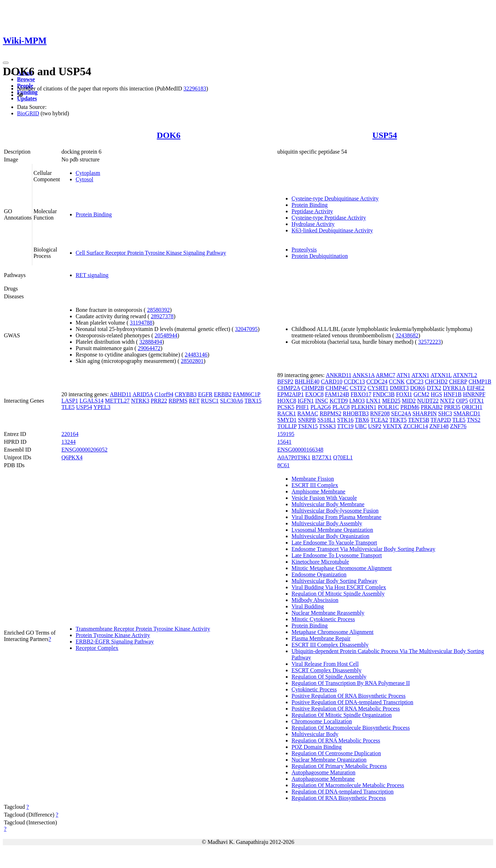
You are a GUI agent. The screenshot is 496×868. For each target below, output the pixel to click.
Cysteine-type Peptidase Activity (329, 218)
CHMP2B (313, 388)
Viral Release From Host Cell (325, 664)
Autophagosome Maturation (323, 772)
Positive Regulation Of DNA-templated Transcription (352, 702)
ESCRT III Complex (315, 485)
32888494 (151, 342)
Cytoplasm (88, 173)
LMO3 (357, 401)
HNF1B (453, 394)
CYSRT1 (378, 388)
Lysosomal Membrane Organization (332, 530)
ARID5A (143, 394)
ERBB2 (223, 394)
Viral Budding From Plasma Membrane (336, 517)
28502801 (192, 361)
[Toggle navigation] (6, 63)
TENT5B (419, 420)
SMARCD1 (467, 413)
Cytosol (85, 179)
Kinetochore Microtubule (320, 562)
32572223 (430, 342)
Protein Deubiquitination (320, 256)
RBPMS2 (330, 413)
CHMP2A (289, 388)
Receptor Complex (97, 648)
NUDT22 (428, 401)
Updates (27, 98)
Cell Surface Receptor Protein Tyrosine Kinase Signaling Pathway (151, 253)
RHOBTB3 (356, 413)
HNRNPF (474, 394)
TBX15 (253, 401)
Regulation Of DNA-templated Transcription (343, 792)
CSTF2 (358, 388)
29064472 (149, 348)
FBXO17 (361, 394)
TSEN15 (308, 426)
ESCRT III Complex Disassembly (330, 645)
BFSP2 (285, 382)
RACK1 (287, 413)
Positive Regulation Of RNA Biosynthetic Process (348, 696)
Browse (26, 79)
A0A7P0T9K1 (294, 457)
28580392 (158, 310)
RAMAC (308, 413)
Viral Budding (308, 606)
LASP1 (70, 401)
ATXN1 (421, 375)
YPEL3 (102, 407)
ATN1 (403, 375)
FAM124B (337, 394)
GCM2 (421, 394)
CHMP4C (337, 388)
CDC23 (415, 382)
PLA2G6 (321, 407)
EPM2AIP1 (291, 394)
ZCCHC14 (416, 426)
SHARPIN (425, 413)
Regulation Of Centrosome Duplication (336, 753)
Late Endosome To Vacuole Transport (334, 543)
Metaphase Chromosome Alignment (333, 632)
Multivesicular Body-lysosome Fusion (335, 511)
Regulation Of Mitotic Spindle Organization (342, 715)
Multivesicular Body (315, 734)
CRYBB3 (186, 394)
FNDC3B (384, 394)
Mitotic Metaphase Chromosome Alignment (342, 568)
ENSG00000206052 (85, 450)
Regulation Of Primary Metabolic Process (339, 766)
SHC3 (445, 413)
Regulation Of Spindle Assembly (329, 677)
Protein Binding (94, 214)
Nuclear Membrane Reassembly (328, 613)
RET (194, 401)
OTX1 (477, 401)
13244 (69, 442)
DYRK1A (454, 388)
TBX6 (362, 420)
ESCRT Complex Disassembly (326, 670)
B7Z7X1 (322, 457)
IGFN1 (306, 401)
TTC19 (345, 426)
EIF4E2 (476, 388)
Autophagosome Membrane (323, 779)
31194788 (141, 323)
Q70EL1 (343, 457)
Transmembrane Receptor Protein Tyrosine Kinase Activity (143, 629)
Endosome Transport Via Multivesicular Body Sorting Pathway (363, 549)
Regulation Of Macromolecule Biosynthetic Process (351, 728)
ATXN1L (441, 375)
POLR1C (388, 407)
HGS (436, 394)
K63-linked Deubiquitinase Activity (332, 230)
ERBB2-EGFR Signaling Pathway (115, 642)
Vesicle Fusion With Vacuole (324, 498)
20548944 (166, 335)
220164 (70, 434)
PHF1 (302, 407)
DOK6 (169, 135)
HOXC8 (287, 401)
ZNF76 (458, 426)
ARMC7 (385, 375)
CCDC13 (354, 382)
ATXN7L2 (465, 375)
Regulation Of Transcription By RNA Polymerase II (351, 683)
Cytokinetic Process (314, 689)
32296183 (195, 89)
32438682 (407, 335)
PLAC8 (341, 407)
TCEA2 (379, 420)
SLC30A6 (232, 401)
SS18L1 (327, 420)
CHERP (458, 382)
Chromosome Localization (322, 721)
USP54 (385, 135)
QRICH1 (472, 407)
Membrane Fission (313, 479)
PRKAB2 (432, 407)
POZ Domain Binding (317, 747)
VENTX (392, 426)
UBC (361, 426)
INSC (322, 401)
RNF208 (380, 413)
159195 (286, 434)
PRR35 (452, 407)
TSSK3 (328, 426)
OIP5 (462, 401)
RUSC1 (210, 401)
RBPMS (178, 401)
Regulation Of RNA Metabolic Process (336, 740)
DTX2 (434, 388)
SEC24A (401, 413)
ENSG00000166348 (300, 450)
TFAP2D (441, 420)
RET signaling (92, 275)
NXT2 (447, 401)
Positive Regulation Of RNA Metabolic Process (346, 709)
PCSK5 (286, 407)
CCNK (397, 382)
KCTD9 (339, 401)
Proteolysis (304, 250)
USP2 (375, 426)
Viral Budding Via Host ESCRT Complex (339, 587)
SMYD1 (287, 420)
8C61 (284, 465)
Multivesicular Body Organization (330, 536)
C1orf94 (164, 394)
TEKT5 (398, 420)
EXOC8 (315, 394)
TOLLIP (287, 426)
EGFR (205, 394)
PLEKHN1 (364, 407)
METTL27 (117, 401)
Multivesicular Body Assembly (327, 523)
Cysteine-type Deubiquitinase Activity (335, 198)
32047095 (246, 329)
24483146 (196, 355)
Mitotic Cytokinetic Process (323, 619)
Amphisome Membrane (318, 491)
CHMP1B (480, 382)
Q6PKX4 (72, 457)
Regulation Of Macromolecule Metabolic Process (348, 785)
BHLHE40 (307, 382)
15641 (284, 442)
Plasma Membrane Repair (321, 638)
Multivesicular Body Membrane (328, 504)
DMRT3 (399, 388)
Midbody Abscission (315, 600)
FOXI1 (404, 394)
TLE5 (68, 407)
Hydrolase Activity (313, 224)
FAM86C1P (246, 394)
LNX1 (373, 401)
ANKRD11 (338, 375)
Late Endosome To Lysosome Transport (337, 555)
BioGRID (28, 113)
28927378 (162, 316)
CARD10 (332, 382)
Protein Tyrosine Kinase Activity (113, 635)
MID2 (409, 401)
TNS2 (474, 420)
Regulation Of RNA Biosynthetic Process (339, 798)
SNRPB (307, 420)
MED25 (391, 401)
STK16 (345, 420)
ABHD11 (121, 394)
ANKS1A (364, 375)
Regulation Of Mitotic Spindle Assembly (338, 594)
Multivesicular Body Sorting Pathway (334, 581)
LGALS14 (92, 401)
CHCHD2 (436, 382)
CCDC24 (377, 382)
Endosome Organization (319, 574)
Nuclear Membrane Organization (329, 760)
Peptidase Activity (312, 211)
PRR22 (159, 401)
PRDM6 (410, 407)
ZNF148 (439, 426)
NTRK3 (140, 401)
